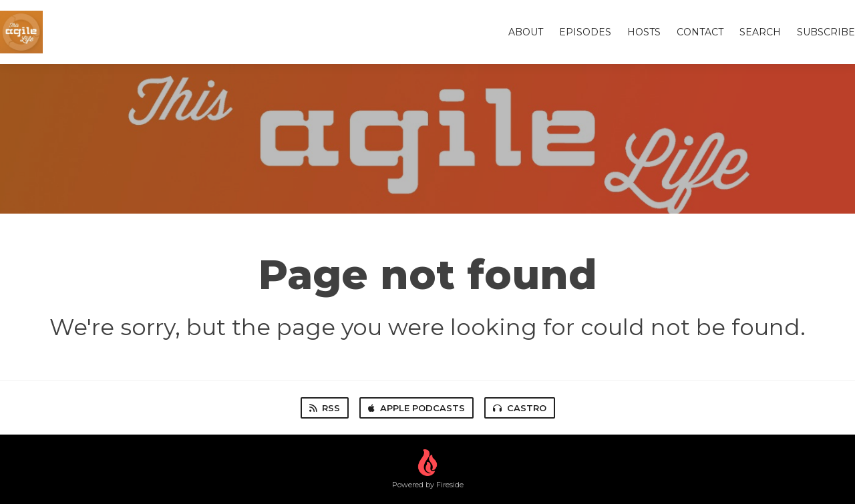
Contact (700, 32)
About (526, 32)
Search (760, 32)
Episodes (585, 32)
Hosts (644, 32)
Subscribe (826, 32)
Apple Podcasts (416, 408)
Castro (520, 408)
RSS (325, 408)
